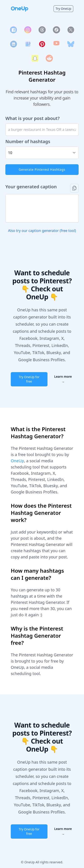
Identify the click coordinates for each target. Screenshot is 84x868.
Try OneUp (63, 9)
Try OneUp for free (29, 379)
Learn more (63, 379)
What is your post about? (32, 118)
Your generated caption (31, 187)
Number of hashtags (28, 142)
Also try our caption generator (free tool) (42, 231)
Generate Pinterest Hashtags (42, 169)
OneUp (17, 461)
